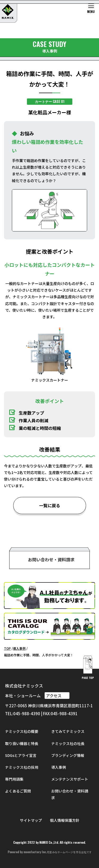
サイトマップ (31, 820)
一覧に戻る (50, 505)
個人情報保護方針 (65, 820)
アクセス (57, 696)
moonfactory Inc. (35, 852)
